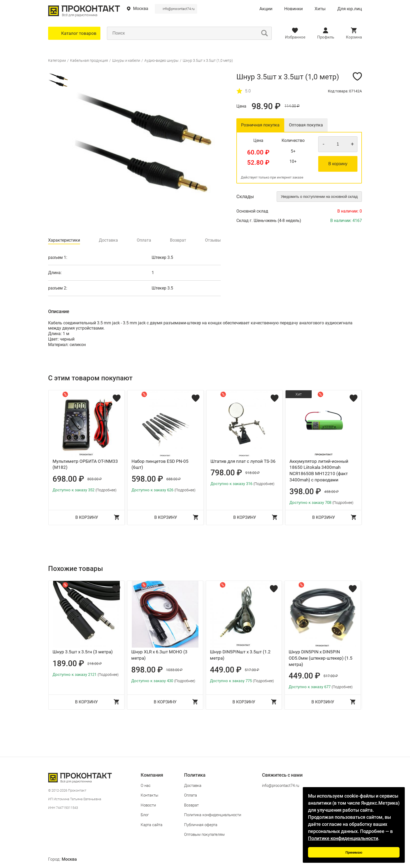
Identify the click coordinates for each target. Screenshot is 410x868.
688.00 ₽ (173, 479)
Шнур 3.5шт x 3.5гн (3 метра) (83, 652)
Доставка (193, 786)
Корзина (354, 37)
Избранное (295, 37)
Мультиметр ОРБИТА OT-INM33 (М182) (85, 464)
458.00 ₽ (331, 492)
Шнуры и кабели (126, 60)
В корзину (338, 164)
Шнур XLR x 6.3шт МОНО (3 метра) (159, 655)
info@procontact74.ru (179, 9)
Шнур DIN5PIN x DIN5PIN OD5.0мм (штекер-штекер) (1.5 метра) (321, 658)
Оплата (190, 795)
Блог (145, 815)
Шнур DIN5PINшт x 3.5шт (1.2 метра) (240, 655)
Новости (148, 805)
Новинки (294, 9)
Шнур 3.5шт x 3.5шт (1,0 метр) (208, 60)
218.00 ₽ (95, 664)
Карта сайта (152, 825)
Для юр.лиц (350, 9)
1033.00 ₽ (174, 670)
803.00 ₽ (95, 479)
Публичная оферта (201, 825)
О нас (146, 786)
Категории (57, 60)
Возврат (191, 805)
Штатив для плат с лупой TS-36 (243, 461)
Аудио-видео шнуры (161, 60)
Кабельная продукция (89, 60)
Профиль (326, 37)
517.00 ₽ (252, 670)
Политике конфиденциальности (343, 838)
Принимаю (354, 852)
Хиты (320, 9)
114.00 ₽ (292, 106)
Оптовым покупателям (204, 834)
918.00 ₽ (252, 473)
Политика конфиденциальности (213, 815)
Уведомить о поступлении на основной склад (319, 197)
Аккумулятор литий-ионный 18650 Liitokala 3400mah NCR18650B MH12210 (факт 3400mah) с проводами (319, 471)
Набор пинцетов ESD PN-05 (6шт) (160, 464)
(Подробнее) (106, 490)
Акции (266, 9)
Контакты (149, 795)
